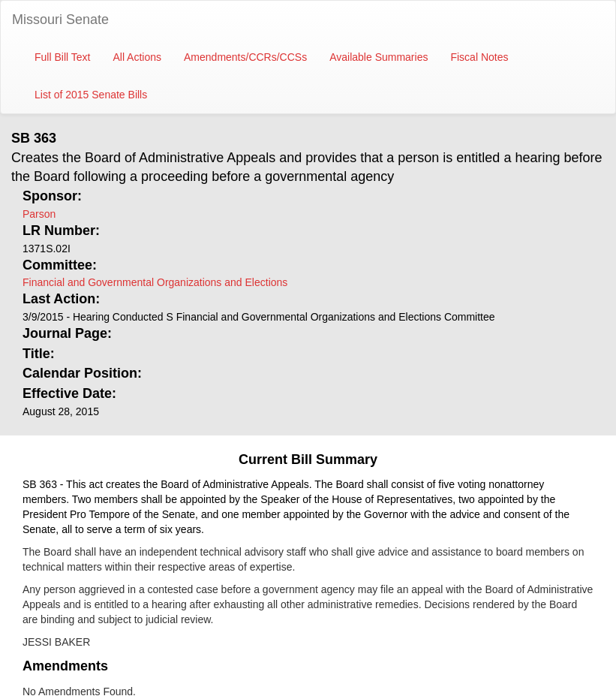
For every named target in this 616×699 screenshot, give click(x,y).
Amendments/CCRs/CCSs (245, 57)
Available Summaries (379, 57)
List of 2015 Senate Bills (91, 95)
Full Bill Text (62, 57)
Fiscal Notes (479, 57)
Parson (39, 214)
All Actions (137, 57)
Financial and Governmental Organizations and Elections (155, 282)
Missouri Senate (60, 20)
